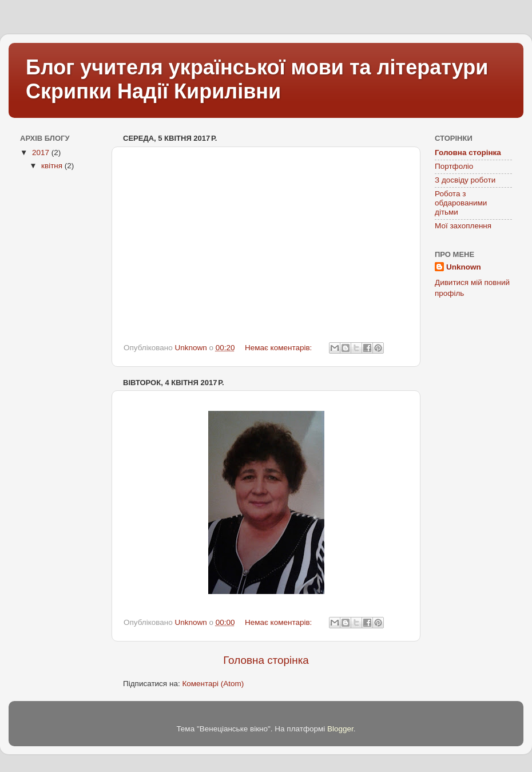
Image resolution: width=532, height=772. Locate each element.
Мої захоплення (463, 226)
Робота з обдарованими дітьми (461, 203)
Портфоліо (454, 166)
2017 (42, 153)
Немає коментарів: (279, 348)
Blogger (340, 729)
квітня (53, 166)
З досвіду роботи (465, 180)
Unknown (464, 267)
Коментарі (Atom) (213, 684)
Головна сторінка (266, 660)
